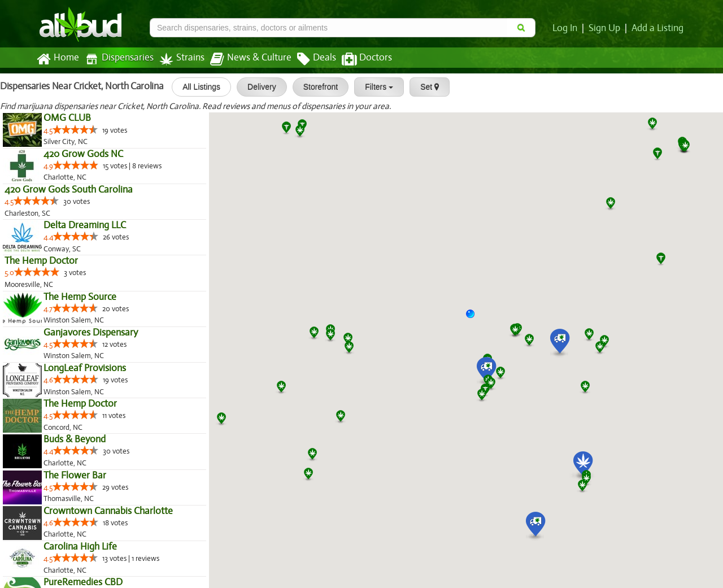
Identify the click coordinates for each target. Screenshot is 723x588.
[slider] (76, 129)
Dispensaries (117, 59)
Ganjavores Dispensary (90, 333)
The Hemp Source (79, 297)
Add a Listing (658, 28)
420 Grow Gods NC (83, 154)
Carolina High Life (80, 547)
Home (57, 59)
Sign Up (606, 28)
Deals (308, 59)
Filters (374, 87)
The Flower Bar (74, 476)
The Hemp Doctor (41, 261)
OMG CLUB (67, 118)
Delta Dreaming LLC (84, 225)
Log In (567, 28)
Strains (178, 59)
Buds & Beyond (75, 439)
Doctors (357, 59)
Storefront (315, 87)
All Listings (196, 87)
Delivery (257, 87)
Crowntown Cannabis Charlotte (108, 511)
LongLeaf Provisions (84, 368)
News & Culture (245, 59)
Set (424, 87)
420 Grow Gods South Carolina (68, 190)
